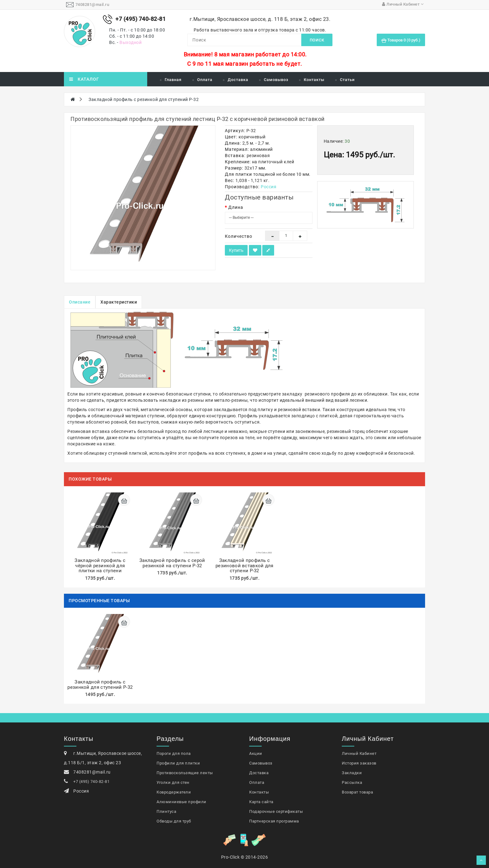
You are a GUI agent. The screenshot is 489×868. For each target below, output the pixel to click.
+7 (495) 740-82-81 (91, 782)
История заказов (359, 763)
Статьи (347, 80)
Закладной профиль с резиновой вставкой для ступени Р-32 (244, 566)
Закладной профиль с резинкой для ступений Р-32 (144, 99)
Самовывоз (276, 80)
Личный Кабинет (359, 753)
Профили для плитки (178, 763)
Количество (239, 236)
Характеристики (119, 302)
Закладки (352, 773)
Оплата (205, 80)
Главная (173, 80)
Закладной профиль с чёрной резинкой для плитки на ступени (100, 566)
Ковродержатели (174, 792)
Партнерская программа (274, 821)
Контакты (314, 80)
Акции (256, 753)
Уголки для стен (173, 782)
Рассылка (352, 782)
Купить (236, 250)
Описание (80, 302)
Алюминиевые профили (182, 802)
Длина (236, 207)
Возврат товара (357, 792)
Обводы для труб (174, 821)
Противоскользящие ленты (185, 773)
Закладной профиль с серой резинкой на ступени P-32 (172, 563)
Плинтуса (166, 811)
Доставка (238, 80)
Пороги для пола (174, 753)
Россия (269, 187)
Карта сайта (261, 802)
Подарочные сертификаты (276, 811)
